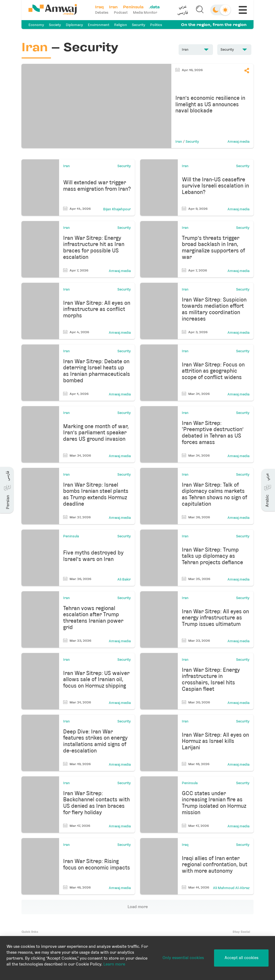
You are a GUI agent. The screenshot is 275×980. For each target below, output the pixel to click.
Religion (121, 25)
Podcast (121, 12)
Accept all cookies (241, 958)
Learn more (114, 964)
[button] (183, 10)
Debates (102, 12)
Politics (156, 25)
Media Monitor (145, 12)
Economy (36, 25)
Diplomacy (74, 25)
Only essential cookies (183, 958)
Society (55, 25)
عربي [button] (183, 7)
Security (139, 25)
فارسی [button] (183, 13)
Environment (99, 25)
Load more (138, 907)
